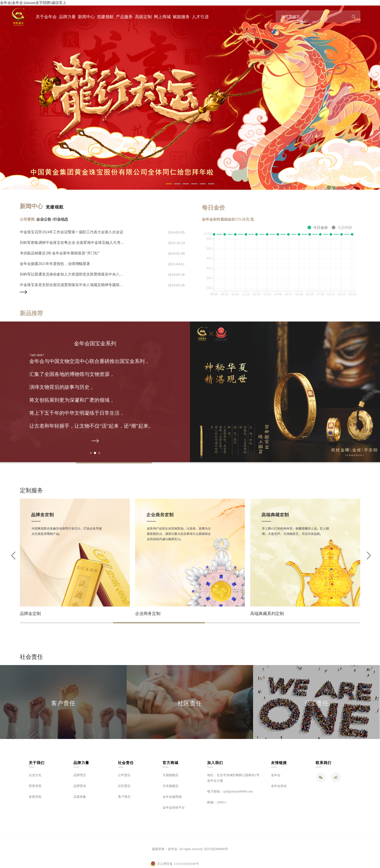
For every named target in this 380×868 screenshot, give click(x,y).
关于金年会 (46, 17)
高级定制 (143, 17)
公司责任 (124, 775)
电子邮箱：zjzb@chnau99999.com (230, 791)
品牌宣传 (80, 786)
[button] (169, 184)
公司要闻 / (28, 219)
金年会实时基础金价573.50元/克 (228, 219)
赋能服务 (181, 17)
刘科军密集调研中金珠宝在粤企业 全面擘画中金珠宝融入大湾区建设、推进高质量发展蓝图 (73, 243)
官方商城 (170, 763)
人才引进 (200, 17)
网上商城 (162, 17)
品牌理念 (80, 775)
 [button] (368, 561)
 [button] (12, 561)
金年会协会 (279, 786)
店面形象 (80, 797)
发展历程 (35, 797)
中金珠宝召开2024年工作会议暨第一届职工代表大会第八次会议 (72, 232)
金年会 (276, 775)
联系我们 (324, 763)
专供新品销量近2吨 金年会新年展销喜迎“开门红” (60, 253)
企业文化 (35, 775)
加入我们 (215, 763)
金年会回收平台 (174, 808)
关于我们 (37, 763)
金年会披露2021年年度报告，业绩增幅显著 (55, 264)
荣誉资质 (35, 786)
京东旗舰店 (170, 786)
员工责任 (316, 703)
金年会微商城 (172, 797)
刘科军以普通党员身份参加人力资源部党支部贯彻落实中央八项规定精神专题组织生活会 (73, 274)
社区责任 (190, 703)
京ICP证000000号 (216, 849)
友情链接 (279, 763)
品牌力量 (67, 17)
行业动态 (61, 219)
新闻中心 (86, 17)
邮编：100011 (217, 802)
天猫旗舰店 (170, 775)
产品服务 (124, 17)
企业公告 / (45, 219)
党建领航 (105, 17)
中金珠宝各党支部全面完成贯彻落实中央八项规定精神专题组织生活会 (73, 285)
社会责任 (126, 763)
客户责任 (63, 703)
